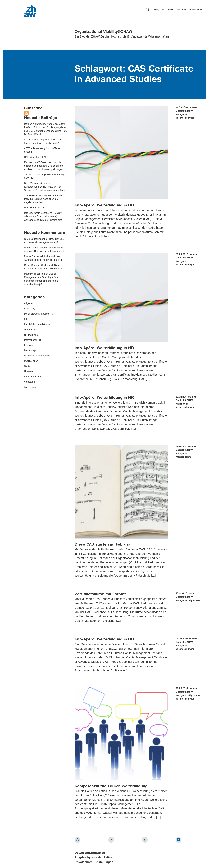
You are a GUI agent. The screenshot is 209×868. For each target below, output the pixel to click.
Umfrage (29, 371)
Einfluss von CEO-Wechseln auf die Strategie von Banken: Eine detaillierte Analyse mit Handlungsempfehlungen (44, 166)
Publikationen (31, 361)
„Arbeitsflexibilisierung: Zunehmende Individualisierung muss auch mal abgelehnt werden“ (43, 199)
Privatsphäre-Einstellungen (94, 862)
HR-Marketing (31, 335)
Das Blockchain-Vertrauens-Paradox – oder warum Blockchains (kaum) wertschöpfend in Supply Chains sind (44, 216)
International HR (33, 340)
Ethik (27, 319)
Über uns (181, 10)
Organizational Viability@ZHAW (103, 32)
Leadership (30, 350)
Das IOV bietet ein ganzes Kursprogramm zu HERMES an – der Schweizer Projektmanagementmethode (45, 187)
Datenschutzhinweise (90, 853)
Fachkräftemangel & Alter (37, 324)
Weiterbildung (31, 387)
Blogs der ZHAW (164, 10)
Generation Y (31, 329)
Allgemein (29, 303)
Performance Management (38, 356)
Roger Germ (30, 265)
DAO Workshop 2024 (35, 157)
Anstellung (30, 309)
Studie (27, 366)
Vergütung (29, 382)
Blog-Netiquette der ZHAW (94, 858)
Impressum (195, 10)
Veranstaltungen (33, 377)
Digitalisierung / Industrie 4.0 (39, 314)
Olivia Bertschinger (34, 239)
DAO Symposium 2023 (36, 208)
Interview (29, 345)
